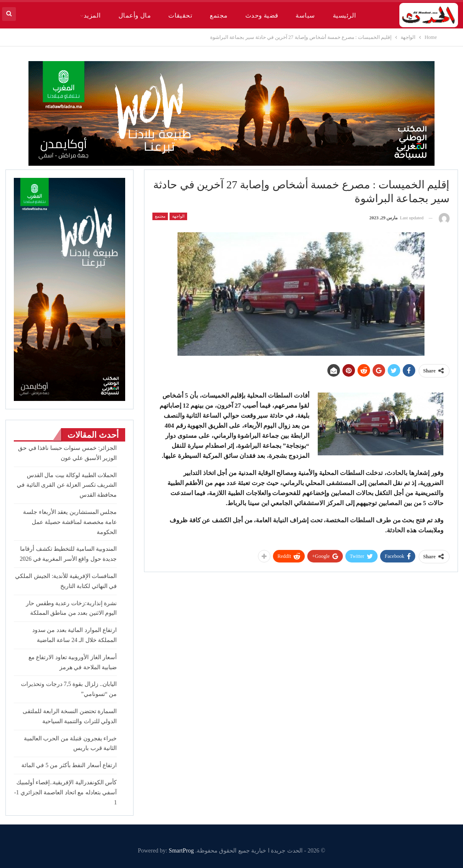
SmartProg (181, 851)
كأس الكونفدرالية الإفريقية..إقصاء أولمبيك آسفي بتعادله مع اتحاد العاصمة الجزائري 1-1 (66, 792)
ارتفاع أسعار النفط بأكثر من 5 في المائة (69, 765)
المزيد (92, 15)
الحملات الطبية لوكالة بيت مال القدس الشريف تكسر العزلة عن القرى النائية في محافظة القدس (67, 485)
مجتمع (219, 15)
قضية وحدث (262, 15)
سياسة (305, 15)
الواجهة (178, 216)
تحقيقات (180, 15)
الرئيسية (345, 15)
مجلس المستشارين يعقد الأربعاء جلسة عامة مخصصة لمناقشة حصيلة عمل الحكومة (70, 522)
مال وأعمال (135, 15)
